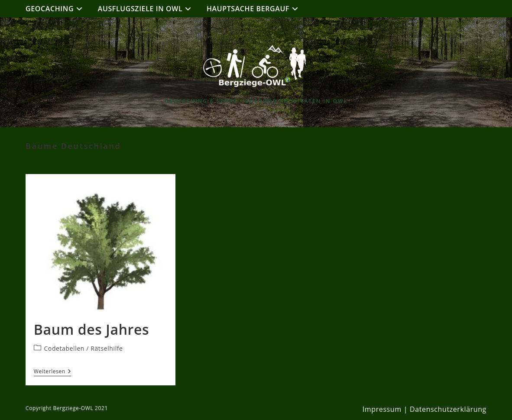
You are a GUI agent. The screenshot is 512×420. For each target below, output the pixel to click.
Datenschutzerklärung (448, 409)
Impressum (382, 409)
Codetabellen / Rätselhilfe (83, 348)
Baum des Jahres (91, 329)
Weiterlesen (53, 372)
